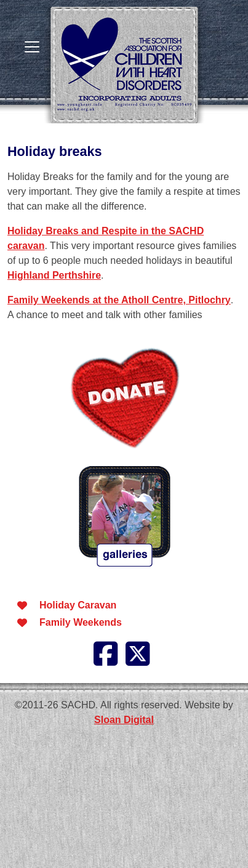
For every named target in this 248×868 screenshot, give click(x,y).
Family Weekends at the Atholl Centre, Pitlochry (119, 300)
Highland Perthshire (54, 275)
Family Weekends (81, 622)
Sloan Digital (124, 720)
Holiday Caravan (78, 605)
